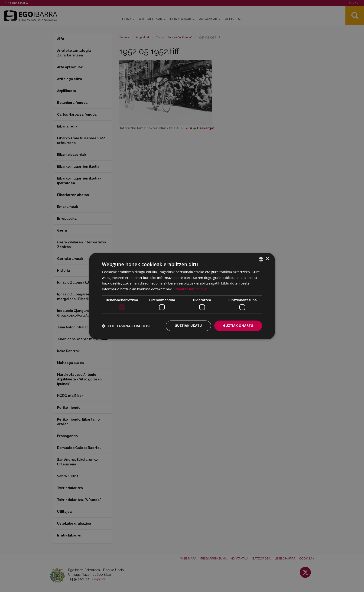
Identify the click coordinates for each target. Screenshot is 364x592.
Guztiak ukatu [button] (188, 326)
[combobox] (261, 259)
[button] (126, 326)
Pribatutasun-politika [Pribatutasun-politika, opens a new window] (190, 289)
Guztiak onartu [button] (238, 326)
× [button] (267, 259)
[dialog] (182, 296)
